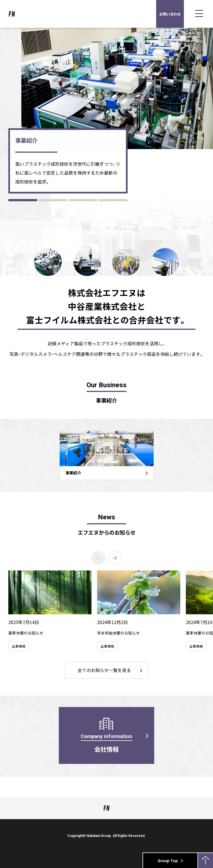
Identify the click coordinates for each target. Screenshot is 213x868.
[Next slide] (115, 558)
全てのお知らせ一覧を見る (104, 670)
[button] (23, 200)
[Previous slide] (98, 558)
